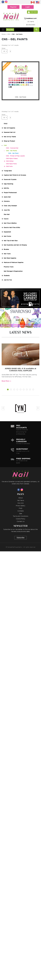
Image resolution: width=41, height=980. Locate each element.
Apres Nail (7, 197)
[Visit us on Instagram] (22, 490)
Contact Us (21, 521)
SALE (6, 124)
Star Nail (7, 214)
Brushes (6, 249)
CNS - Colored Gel (12, 148)
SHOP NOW (20, 300)
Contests (21, 511)
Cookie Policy (21, 519)
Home (4, 34)
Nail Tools (7, 254)
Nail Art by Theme (10, 137)
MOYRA (6, 188)
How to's (20, 503)
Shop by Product (9, 141)
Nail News (21, 500)
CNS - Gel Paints (11, 151)
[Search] (36, 30)
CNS (9, 34)
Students (7, 276)
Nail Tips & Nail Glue (11, 241)
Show (3, 48)
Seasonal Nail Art (10, 132)
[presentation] (3, 408)
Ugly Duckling (8, 184)
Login (28, 7)
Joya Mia (7, 210)
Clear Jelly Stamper (10, 206)
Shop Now (10, 30)
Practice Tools (9, 267)
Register (13, 7)
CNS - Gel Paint (13, 153)
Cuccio (6, 219)
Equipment (7, 232)
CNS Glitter (10, 161)
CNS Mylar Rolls (11, 164)
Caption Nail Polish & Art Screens (15, 175)
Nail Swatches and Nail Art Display (15, 245)
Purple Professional (10, 193)
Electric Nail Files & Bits (12, 227)
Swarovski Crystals (10, 179)
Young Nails (8, 171)
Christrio (7, 201)
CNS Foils (9, 166)
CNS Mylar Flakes (12, 158)
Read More (6, 381)
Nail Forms (7, 236)
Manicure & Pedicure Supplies (14, 262)
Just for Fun (8, 280)
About (21, 498)
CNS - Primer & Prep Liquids (15, 156)
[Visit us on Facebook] (19, 490)
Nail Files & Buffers (10, 223)
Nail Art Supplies (9, 128)
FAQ (21, 508)
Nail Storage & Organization (13, 271)
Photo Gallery (21, 506)
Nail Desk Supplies (10, 258)
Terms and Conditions (20, 516)
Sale (21, 513)
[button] (8, 390)
